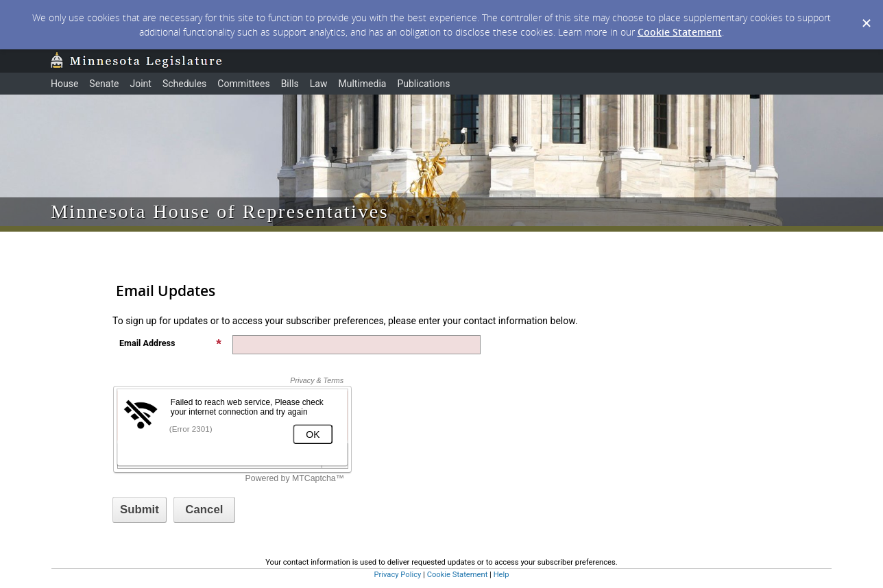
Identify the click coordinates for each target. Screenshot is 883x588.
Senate (104, 84)
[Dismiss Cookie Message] (866, 13)
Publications (423, 84)
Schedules (184, 84)
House (64, 84)
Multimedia (362, 84)
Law (319, 84)
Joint (140, 84)
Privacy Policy (397, 575)
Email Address (171, 343)
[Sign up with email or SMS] (140, 510)
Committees (243, 84)
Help (501, 575)
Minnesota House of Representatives (220, 211)
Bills (290, 84)
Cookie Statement (680, 32)
